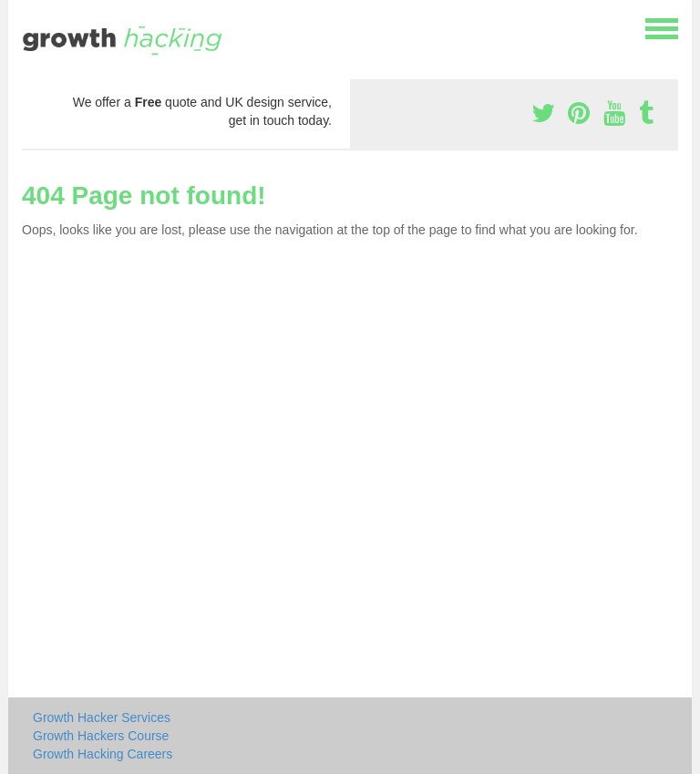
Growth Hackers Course (101, 736)
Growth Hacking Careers (103, 754)
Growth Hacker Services (102, 717)
